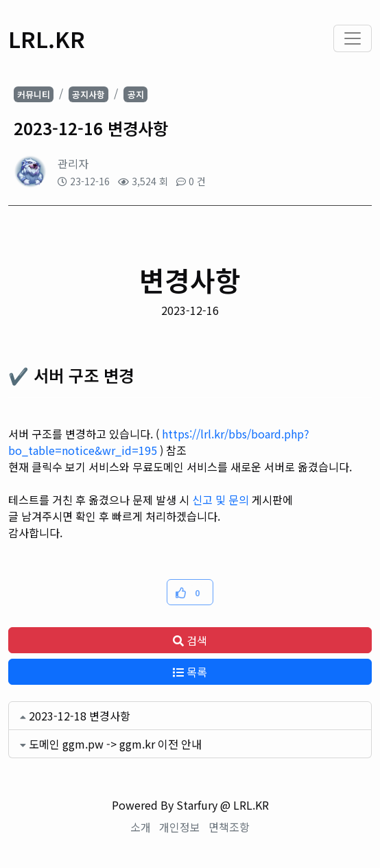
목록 (190, 672)
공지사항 (88, 94)
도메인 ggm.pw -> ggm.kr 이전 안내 (115, 744)
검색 (190, 640)
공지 (136, 94)
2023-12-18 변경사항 (80, 716)
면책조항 (229, 827)
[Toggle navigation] (353, 38)
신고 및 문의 (221, 500)
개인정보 (180, 827)
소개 (141, 827)
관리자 (73, 163)
